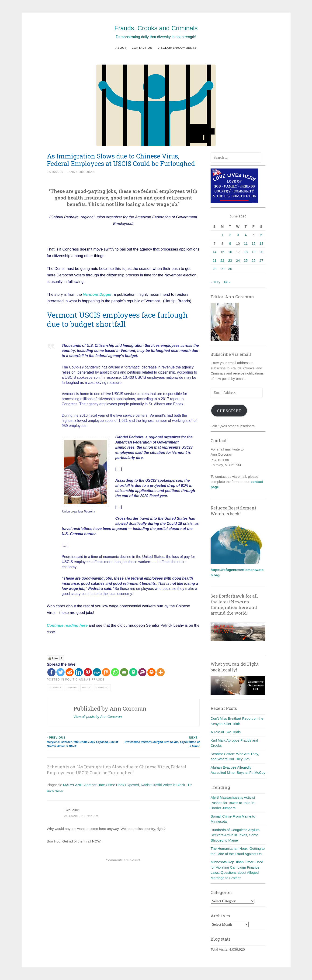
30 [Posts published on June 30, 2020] (230, 269)
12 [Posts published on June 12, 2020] (254, 243)
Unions (72, 687)
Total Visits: (220, 949)
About (121, 48)
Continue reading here (67, 625)
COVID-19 (55, 687)
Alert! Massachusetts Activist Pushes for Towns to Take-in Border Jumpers (233, 803)
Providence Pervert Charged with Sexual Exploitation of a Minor (161, 742)
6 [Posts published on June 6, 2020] (261, 235)
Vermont (102, 687)
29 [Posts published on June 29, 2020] (222, 269)
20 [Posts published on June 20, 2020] (261, 252)
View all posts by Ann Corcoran (98, 717)
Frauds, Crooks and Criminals (156, 28)
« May (215, 282)
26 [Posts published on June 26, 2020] (254, 260)
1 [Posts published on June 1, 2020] (222, 235)
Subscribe (229, 411)
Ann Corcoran (82, 172)
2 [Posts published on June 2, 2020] (230, 235)
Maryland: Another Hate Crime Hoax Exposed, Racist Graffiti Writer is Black (85, 742)
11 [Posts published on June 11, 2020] (246, 243)
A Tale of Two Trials (226, 732)
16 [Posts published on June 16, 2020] (230, 252)
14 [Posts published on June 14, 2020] (215, 252)
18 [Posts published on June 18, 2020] (246, 252)
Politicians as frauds (85, 680)
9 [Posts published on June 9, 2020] (230, 243)
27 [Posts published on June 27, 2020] (261, 260)
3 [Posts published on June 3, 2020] (238, 235)
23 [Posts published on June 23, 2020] (230, 260)
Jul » (227, 282)
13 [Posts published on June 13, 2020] (261, 243)
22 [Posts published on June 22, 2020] (222, 260)
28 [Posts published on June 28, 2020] (215, 269)
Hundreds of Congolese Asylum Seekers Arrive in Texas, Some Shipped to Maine (235, 835)
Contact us (142, 48)
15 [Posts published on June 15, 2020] (222, 252)
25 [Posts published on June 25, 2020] (246, 260)
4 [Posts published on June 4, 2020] (246, 235)
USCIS (86, 687)
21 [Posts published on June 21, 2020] (215, 260)
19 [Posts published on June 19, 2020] (254, 252)
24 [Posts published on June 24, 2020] (238, 260)
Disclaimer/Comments (177, 48)
